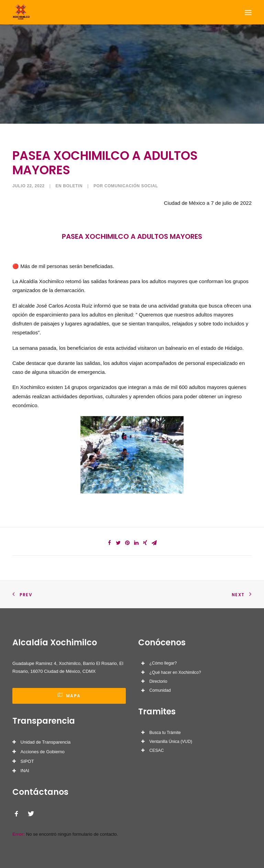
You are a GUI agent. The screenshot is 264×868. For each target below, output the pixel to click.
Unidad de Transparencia (46, 742)
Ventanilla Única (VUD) (171, 742)
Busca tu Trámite (165, 733)
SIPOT (27, 761)
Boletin (73, 186)
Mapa (69, 696)
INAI (25, 771)
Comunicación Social (131, 186)
